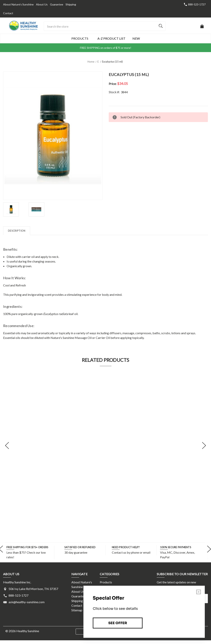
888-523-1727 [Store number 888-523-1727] (197, 4)
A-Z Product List (111, 38)
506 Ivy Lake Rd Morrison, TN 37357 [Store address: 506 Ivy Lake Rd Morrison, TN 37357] (33, 589)
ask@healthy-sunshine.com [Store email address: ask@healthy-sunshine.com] (27, 602)
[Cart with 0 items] (202, 28)
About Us (42, 4)
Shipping (71, 4)
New (136, 38)
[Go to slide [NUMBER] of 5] (7, 445)
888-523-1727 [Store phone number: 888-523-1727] (18, 595)
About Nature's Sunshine (18, 4)
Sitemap (77, 610)
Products (81, 38)
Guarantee (57, 4)
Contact (8, 13)
